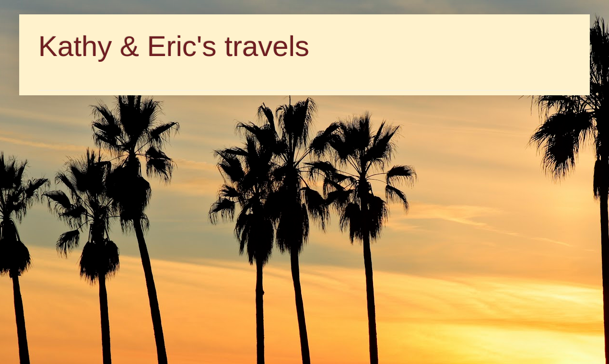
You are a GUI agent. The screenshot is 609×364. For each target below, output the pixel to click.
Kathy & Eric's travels (174, 46)
